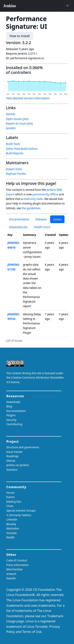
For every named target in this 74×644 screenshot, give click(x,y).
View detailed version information (28, 98)
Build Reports (15, 153)
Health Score (42, 227)
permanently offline (45, 194)
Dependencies (18, 227)
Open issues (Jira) (17, 119)
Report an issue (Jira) (19, 123)
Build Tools (13, 144)
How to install (20, 36)
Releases (41, 219)
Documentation (19, 219)
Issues (57, 219)
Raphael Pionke (16, 174)
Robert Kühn (14, 169)
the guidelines (31, 208)
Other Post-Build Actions (22, 149)
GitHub (11, 114)
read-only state (33, 199)
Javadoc (11, 128)
